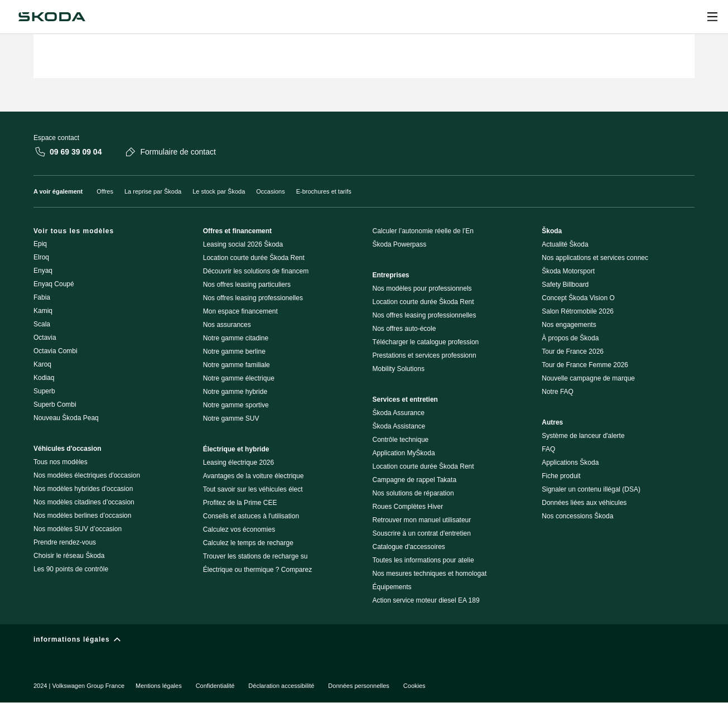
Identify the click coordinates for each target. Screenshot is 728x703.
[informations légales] (364, 642)
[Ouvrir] (712, 17)
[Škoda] (52, 17)
